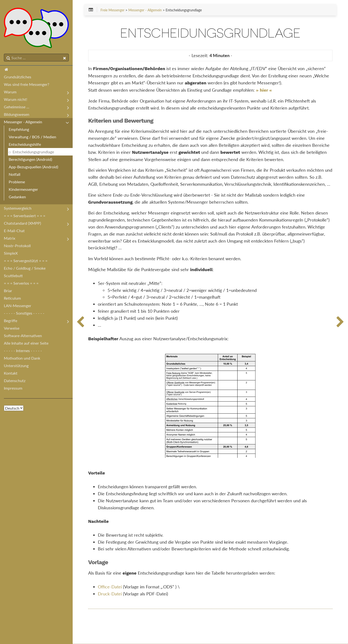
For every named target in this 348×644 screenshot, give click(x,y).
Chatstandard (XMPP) (22, 223)
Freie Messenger (112, 10)
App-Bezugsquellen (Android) (33, 167)
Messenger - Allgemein (23, 122)
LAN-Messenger (18, 306)
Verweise (12, 328)
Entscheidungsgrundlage (33, 152)
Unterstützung (16, 366)
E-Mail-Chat (14, 231)
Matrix (10, 238)
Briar (8, 291)
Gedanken (17, 197)
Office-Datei (110, 587)
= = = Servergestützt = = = (26, 261)
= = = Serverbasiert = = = (25, 216)
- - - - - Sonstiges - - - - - (24, 313)
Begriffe (11, 321)
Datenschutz (15, 381)
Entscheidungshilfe (25, 144)
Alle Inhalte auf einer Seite (26, 343)
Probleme (17, 182)
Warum (10, 92)
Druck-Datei (110, 594)
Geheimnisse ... (17, 107)
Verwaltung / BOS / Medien (32, 137)
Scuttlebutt (13, 276)
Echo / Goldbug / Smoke (25, 268)
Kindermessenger (23, 189)
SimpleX (11, 253)
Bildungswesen (17, 114)
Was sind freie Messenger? (27, 84)
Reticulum (12, 298)
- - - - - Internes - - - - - (23, 351)
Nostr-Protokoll (17, 246)
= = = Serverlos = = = (21, 283)
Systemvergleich (18, 208)
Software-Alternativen (23, 336)
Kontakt (11, 373)
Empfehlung (19, 129)
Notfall (15, 174)
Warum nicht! (15, 99)
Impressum (13, 388)
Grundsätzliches (18, 77)
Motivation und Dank (22, 358)
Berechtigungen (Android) (30, 159)
